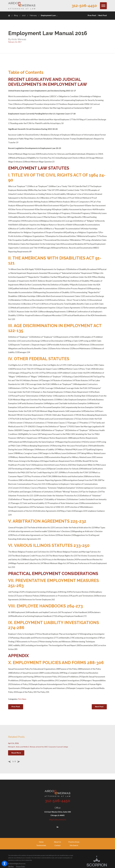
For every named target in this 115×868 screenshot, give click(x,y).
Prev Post (16, 707)
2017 (24, 15)
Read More (16, 752)
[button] (4, 864)
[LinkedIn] (57, 826)
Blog (16, 15)
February (33, 15)
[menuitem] (41, 840)
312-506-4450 (84, 6)
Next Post (99, 707)
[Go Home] (10, 16)
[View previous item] (9, 760)
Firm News (22, 699)
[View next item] (19, 760)
